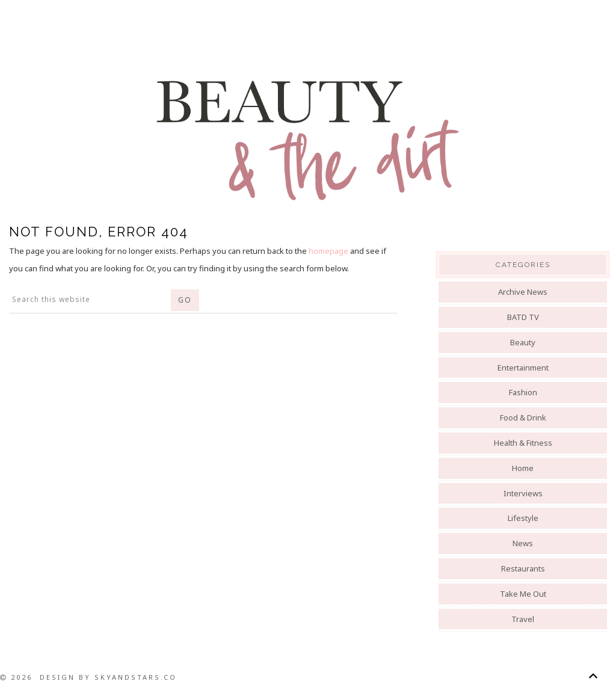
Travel (523, 619)
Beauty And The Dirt (308, 140)
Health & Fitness (523, 443)
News (523, 543)
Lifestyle (523, 518)
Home (523, 468)
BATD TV (523, 317)
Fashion (523, 392)
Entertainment (523, 368)
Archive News (523, 292)
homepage (328, 251)
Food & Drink (523, 417)
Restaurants (523, 568)
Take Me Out (523, 594)
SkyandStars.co (136, 677)
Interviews (523, 493)
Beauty (523, 342)
